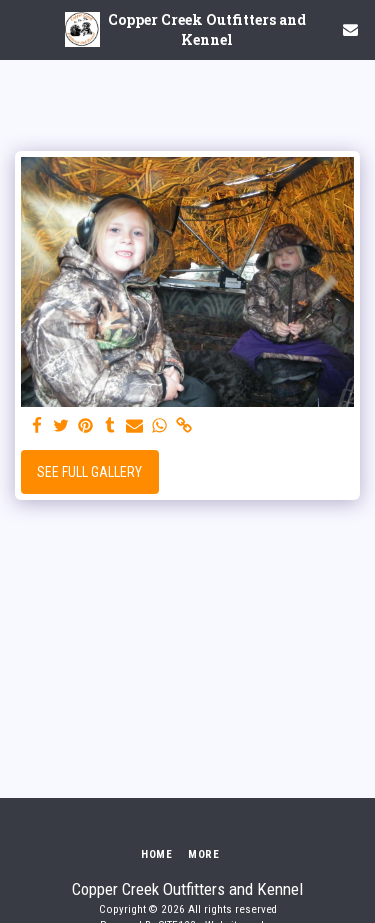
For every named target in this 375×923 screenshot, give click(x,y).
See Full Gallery (89, 472)
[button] (22, 29)
